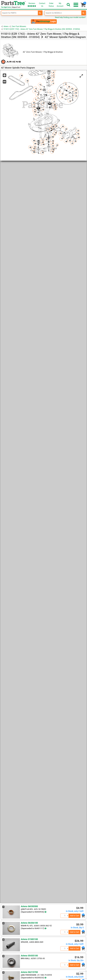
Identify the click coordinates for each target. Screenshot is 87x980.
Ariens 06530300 (29, 906)
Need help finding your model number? (70, 17)
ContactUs (42, 5)
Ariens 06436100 (29, 923)
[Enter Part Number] (20, 13)
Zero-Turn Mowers (19, 26)
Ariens (6, 26)
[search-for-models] (83, 13)
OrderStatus (51, 5)
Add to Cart (74, 916)
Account (60, 5)
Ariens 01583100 (29, 939)
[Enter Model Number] (63, 13)
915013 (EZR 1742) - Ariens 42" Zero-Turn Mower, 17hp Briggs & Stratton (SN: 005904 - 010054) (42, 29)
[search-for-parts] (40, 13)
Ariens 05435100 (29, 956)
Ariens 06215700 (29, 972)
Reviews (32, 5)
